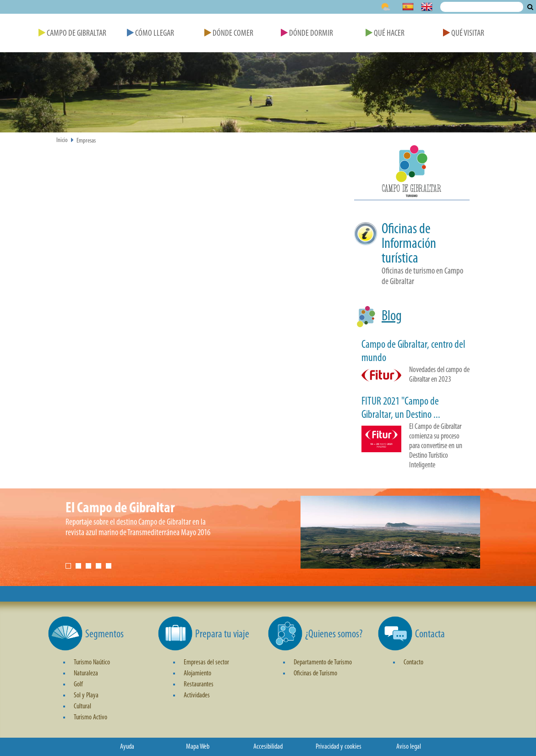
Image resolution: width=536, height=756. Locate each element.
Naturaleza (86, 674)
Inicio (62, 140)
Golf (78, 685)
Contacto (413, 663)
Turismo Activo (90, 718)
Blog (392, 317)
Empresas (86, 141)
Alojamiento (197, 674)
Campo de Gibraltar (72, 34)
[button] (412, 173)
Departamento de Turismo (323, 663)
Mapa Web (198, 747)
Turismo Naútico (92, 663)
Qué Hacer (385, 34)
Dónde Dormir (307, 34)
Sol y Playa (86, 696)
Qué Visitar (464, 34)
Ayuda (127, 747)
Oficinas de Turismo (315, 674)
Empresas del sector (206, 663)
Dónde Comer (229, 34)
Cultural (82, 707)
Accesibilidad (268, 747)
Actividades (197, 696)
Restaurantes (199, 685)
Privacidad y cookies (339, 747)
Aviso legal (409, 747)
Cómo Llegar (150, 34)
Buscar (530, 7)
